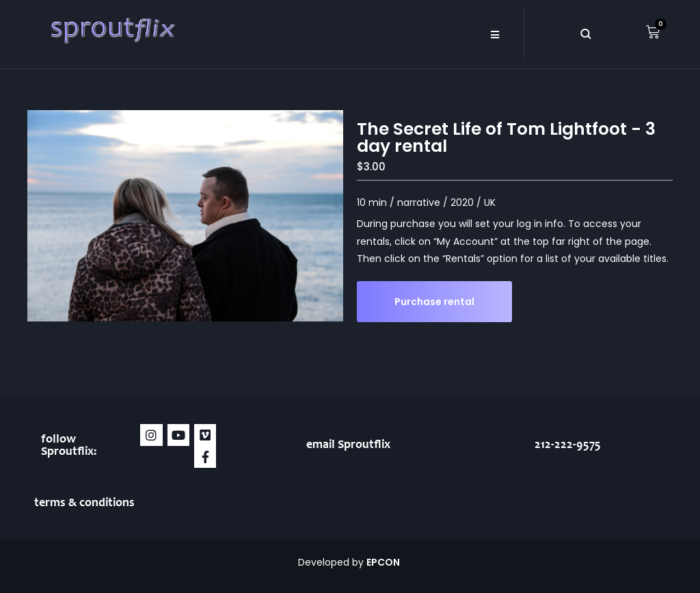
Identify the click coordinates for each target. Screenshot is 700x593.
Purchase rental (434, 302)
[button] (495, 34)
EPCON (384, 562)
